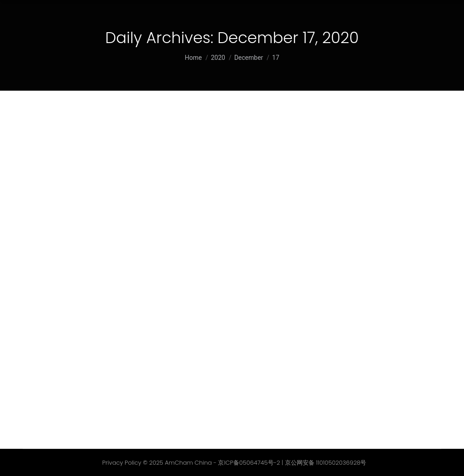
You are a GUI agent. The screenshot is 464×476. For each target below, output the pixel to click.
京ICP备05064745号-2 (249, 463)
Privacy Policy (122, 463)
